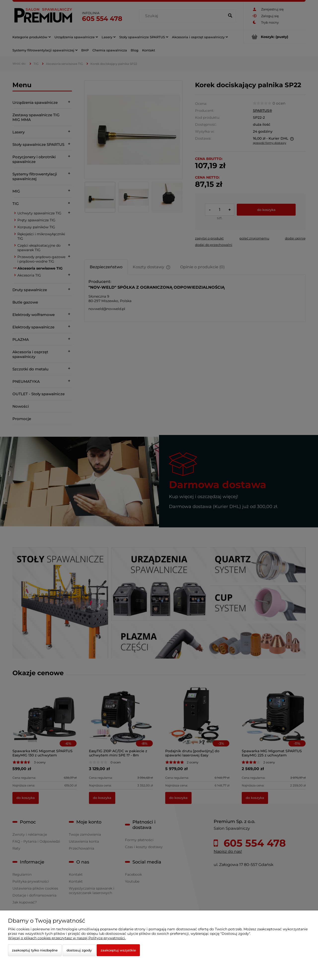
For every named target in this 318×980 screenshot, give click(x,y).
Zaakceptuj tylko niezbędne (35, 950)
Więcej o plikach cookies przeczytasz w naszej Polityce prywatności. (67, 938)
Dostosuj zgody (79, 950)
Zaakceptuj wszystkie (118, 950)
